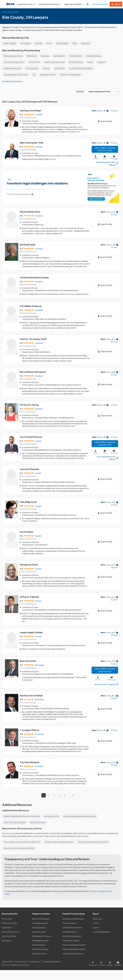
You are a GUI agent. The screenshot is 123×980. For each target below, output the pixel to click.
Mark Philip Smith (28, 503)
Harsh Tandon (27, 533)
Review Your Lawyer (10, 923)
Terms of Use (7, 961)
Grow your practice (101, 4)
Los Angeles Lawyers (40, 923)
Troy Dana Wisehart (30, 762)
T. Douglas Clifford (29, 730)
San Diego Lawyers (40, 953)
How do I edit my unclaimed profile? (20, 848)
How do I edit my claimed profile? (60, 841)
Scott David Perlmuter (31, 438)
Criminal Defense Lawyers (73, 927)
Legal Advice (7, 927)
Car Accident (59, 56)
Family (91, 62)
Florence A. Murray (29, 406)
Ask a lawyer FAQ (52, 816)
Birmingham (26, 43)
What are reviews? (38, 822)
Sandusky (87, 43)
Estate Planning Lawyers (72, 936)
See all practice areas (12, 81)
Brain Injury (32, 56)
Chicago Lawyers (39, 927)
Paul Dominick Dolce (30, 212)
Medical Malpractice (13, 68)
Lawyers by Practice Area (50, 4)
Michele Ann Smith (29, 565)
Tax (34, 75)
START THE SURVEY (96, 199)
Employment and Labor (55, 62)
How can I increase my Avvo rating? (94, 841)
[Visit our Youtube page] (118, 963)
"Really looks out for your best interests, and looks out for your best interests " (59, 296)
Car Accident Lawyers (71, 940)
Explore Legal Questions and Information (22, 816)
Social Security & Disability (81, 68)
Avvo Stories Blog (9, 936)
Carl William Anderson (31, 308)
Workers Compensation (71, 75)
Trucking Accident (48, 75)
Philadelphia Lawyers (40, 940)
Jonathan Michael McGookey (35, 280)
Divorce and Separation (14, 62)
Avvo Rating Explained (101, 931)
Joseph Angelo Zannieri (32, 633)
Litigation (102, 62)
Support (96, 927)
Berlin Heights (10, 43)
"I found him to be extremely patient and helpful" (47, 649)
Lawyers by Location (26, 4)
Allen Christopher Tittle (31, 143)
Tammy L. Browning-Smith (33, 341)
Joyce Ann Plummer (30, 470)
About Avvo (97, 918)
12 (73, 795)
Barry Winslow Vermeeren (33, 373)
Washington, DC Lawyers (42, 936)
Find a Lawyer (7, 918)
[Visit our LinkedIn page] (110, 963)
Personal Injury (33, 68)
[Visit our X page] (102, 963)
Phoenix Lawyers (39, 944)
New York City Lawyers (41, 918)
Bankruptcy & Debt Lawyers (73, 918)
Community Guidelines (51, 961)
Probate (47, 68)
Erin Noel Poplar (28, 244)
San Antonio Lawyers (40, 949)
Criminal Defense (94, 56)
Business (45, 56)
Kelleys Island (63, 43)
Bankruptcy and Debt (13, 56)
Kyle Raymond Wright (31, 110)
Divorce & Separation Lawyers (74, 944)
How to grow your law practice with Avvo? (22, 841)
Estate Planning (77, 62)
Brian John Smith (28, 661)
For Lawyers (7, 940)
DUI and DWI (35, 62)
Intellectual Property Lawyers (74, 949)
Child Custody (76, 56)
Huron (50, 43)
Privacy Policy (20, 961)
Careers (96, 923)
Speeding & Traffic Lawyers (73, 953)
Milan (76, 43)
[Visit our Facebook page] (94, 963)
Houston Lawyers (39, 931)
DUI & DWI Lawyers (70, 931)
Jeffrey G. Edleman (29, 597)
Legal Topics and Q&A (75, 4)
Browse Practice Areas (11, 931)
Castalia (39, 43)
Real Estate (60, 68)
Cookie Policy (34, 961)
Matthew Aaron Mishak (31, 696)
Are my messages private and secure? (81, 816)
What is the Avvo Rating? (15, 822)
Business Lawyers (69, 923)
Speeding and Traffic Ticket (16, 75)
